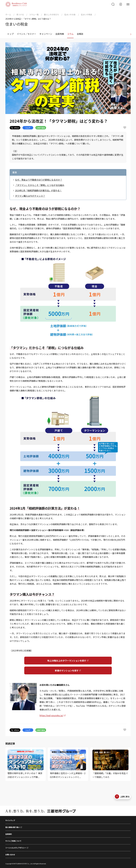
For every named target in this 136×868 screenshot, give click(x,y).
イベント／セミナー (27, 34)
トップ (10, 34)
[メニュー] (128, 4)
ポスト (15, 128)
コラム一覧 (34, 14)
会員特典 (60, 34)
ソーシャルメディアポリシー (16, 848)
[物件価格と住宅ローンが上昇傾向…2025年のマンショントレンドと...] (68, 764)
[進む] (131, 34)
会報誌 (80, 34)
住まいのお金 (70, 14)
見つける (20, 14)
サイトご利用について (13, 841)
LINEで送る (41, 128)
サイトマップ (10, 820)
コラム (70, 34)
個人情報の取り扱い (13, 827)
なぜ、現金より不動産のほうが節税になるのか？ (39, 180)
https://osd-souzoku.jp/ (51, 715)
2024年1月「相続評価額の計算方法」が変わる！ (38, 190)
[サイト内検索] (113, 4)
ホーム (8, 14)
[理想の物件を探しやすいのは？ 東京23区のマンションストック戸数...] (26, 764)
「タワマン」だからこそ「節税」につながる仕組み (40, 185)
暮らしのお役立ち (51, 14)
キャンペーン (46, 34)
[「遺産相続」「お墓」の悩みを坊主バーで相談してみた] (110, 764)
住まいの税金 (87, 14)
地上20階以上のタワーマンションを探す (67, 661)
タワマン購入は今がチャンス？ (30, 196)
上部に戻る (122, 797)
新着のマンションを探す (67, 670)
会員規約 (9, 834)
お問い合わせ (10, 855)
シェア (28, 128)
